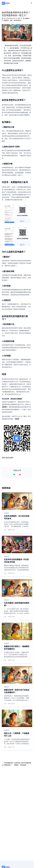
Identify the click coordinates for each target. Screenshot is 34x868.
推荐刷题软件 (18, 20)
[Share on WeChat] (14, 474)
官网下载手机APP (8, 458)
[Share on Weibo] (20, 474)
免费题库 (27, 18)
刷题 (11, 20)
